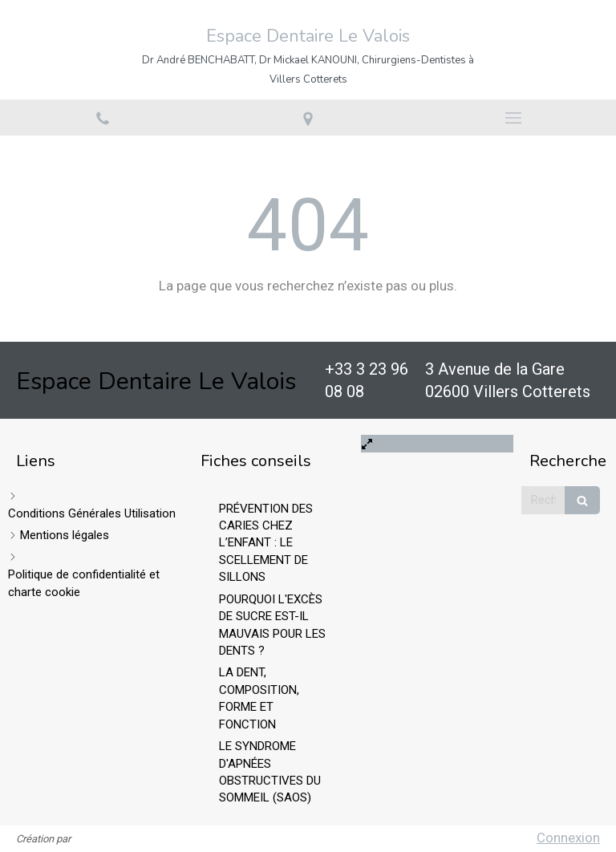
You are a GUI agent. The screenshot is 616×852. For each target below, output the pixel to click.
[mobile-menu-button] (513, 118)
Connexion (568, 838)
